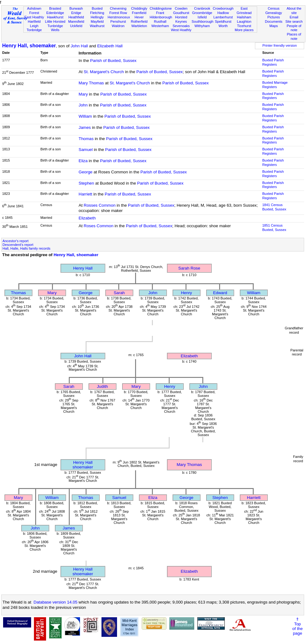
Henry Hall (83, 268)
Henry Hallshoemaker (83, 465)
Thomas (86, 139)
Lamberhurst (223, 17)
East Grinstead (244, 11)
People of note (294, 28)
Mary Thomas (91, 83)
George (86, 172)
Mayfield (97, 21)
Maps (273, 26)
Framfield (139, 13)
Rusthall (160, 21)
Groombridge (202, 13)
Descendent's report (18, 245)
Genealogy (274, 13)
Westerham (160, 26)
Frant (160, 13)
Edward (220, 293)
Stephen (87, 183)
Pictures (274, 17)
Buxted (97, 8)
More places (244, 30)
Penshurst (118, 21)
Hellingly (97, 17)
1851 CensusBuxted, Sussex (274, 228)
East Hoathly (34, 17)
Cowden (181, 8)
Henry (186, 293)
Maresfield (76, 21)
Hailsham (244, 17)
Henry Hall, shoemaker (29, 46)
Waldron (118, 26)
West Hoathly (181, 30)
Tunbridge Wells (55, 28)
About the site (294, 11)
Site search (294, 21)
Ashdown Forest (34, 11)
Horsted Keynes (181, 19)
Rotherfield (139, 21)
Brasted (55, 8)
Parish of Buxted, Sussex (113, 61)
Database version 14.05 (56, 602)
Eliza (83, 161)
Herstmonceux (119, 17)
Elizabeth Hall (110, 46)
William (85, 116)
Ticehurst (244, 26)
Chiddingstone (161, 8)
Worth (223, 26)
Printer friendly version (280, 45)
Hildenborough (161, 17)
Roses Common (99, 226)
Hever (139, 17)
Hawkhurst (55, 17)
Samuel (86, 150)
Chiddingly (139, 8)
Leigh (34, 26)
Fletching (97, 13)
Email (294, 17)
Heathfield (76, 17)
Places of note (294, 36)
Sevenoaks (181, 26)
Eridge (76, 13)
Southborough (203, 21)
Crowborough (223, 8)
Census (274, 8)
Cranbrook (202, 8)
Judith (102, 386)
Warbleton (139, 26)
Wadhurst (97, 26)
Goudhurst (181, 13)
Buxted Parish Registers (273, 62)
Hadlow (223, 13)
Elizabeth (87, 218)
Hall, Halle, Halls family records (26, 248)
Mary (83, 94)
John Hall (79, 46)
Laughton (244, 21)
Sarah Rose (189, 268)
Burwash (76, 8)
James (85, 127)
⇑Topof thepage (297, 626)
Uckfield (76, 26)
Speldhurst (223, 21)
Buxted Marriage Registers (275, 85)
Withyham (202, 26)
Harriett (86, 194)
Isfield (202, 17)
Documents (274, 21)
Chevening (118, 8)
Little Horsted (55, 21)
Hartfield (34, 21)
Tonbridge (34, 30)
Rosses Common (100, 205)
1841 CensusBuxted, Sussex (274, 207)
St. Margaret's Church (104, 72)
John (83, 105)
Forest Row (118, 13)
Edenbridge (55, 13)
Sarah (119, 293)
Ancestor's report (16, 241)
